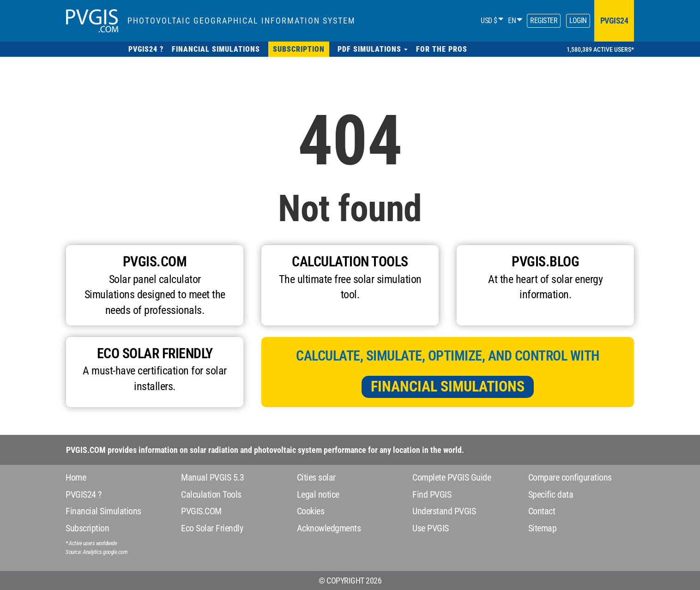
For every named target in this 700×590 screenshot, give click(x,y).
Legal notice (318, 494)
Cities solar (316, 477)
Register (544, 21)
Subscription (87, 528)
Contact (542, 511)
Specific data (551, 494)
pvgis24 (614, 21)
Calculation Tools (211, 494)
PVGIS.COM (201, 511)
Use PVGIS (431, 528)
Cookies (311, 511)
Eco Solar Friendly (212, 528)
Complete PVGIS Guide (452, 477)
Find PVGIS (432, 494)
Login (578, 21)
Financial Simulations (448, 386)
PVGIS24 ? (84, 494)
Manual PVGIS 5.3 (212, 477)
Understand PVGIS (444, 511)
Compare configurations (570, 477)
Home (76, 477)
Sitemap (543, 528)
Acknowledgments (329, 528)
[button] (373, 49)
